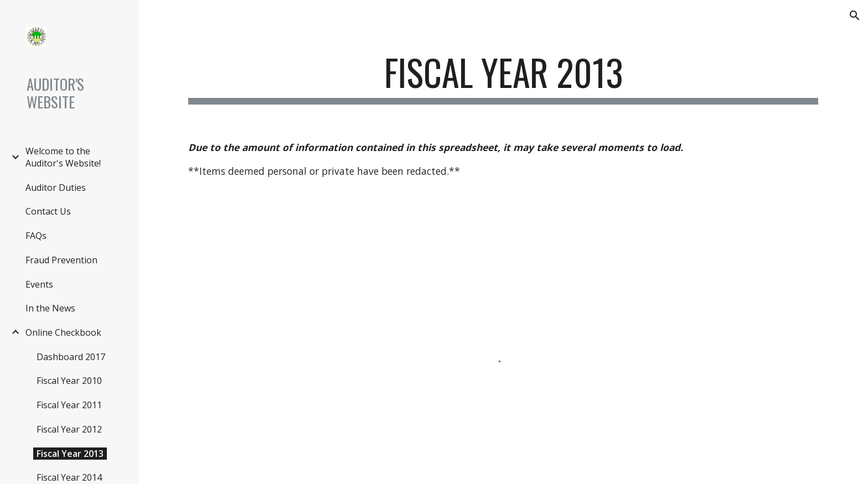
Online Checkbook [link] (63, 332)
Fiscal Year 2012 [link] (69, 429)
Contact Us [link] (48, 211)
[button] (855, 15)
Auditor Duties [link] (56, 188)
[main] (503, 78)
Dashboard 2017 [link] (71, 357)
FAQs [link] (36, 236)
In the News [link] (50, 308)
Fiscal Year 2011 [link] (69, 405)
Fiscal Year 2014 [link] (69, 477)
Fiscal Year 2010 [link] (69, 381)
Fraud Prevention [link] (61, 260)
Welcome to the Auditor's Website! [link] (63, 157)
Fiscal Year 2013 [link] (70, 454)
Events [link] (39, 284)
